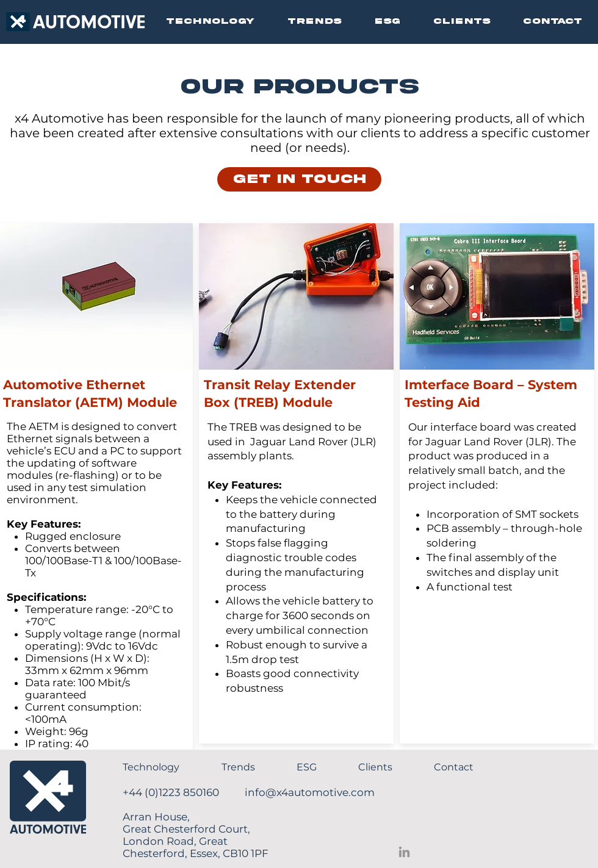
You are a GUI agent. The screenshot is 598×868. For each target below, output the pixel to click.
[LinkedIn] (404, 852)
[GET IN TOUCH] (299, 179)
